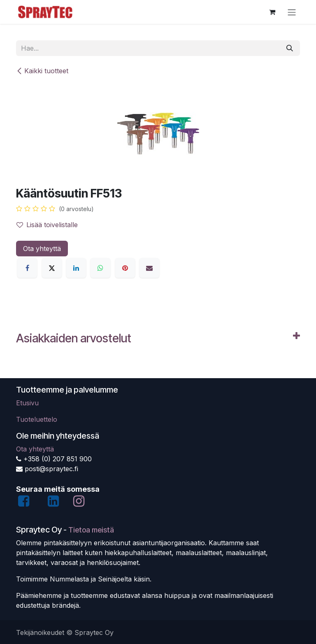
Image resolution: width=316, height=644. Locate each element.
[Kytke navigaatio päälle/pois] (292, 12)
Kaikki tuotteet (42, 71)
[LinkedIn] (76, 268)
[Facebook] (27, 268)
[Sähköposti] (149, 268)
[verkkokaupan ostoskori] (272, 12)
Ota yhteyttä (42, 249)
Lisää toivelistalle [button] (47, 225)
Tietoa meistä (91, 530)
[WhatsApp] (100, 268)
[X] (52, 268)
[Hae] (290, 48)
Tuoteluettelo (37, 419)
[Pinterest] (125, 268)
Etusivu (27, 403)
